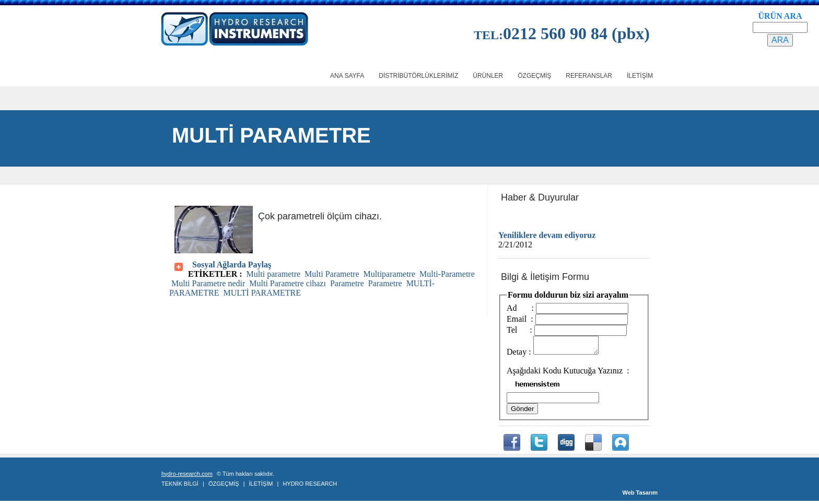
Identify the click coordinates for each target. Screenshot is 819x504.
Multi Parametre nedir (208, 283)
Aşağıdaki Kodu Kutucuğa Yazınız (566, 374)
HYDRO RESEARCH (310, 487)
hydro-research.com (187, 477)
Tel (517, 330)
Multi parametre (274, 274)
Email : (520, 319)
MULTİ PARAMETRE (262, 293)
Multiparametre (390, 274)
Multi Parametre (332, 274)
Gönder (522, 412)
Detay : (519, 355)
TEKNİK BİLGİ (180, 487)
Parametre (347, 283)
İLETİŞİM (261, 487)
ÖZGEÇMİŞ (224, 487)
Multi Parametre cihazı (288, 283)
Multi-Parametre (447, 274)
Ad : (520, 308)
